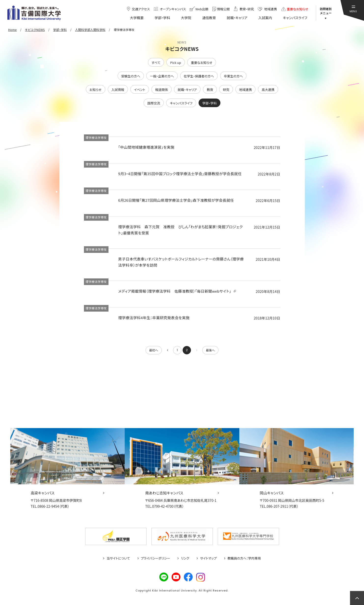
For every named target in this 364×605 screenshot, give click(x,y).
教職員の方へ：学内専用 (244, 558)
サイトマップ (208, 558)
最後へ (210, 350)
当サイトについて (118, 558)
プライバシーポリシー (156, 558)
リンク (185, 558)
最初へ (154, 350)
